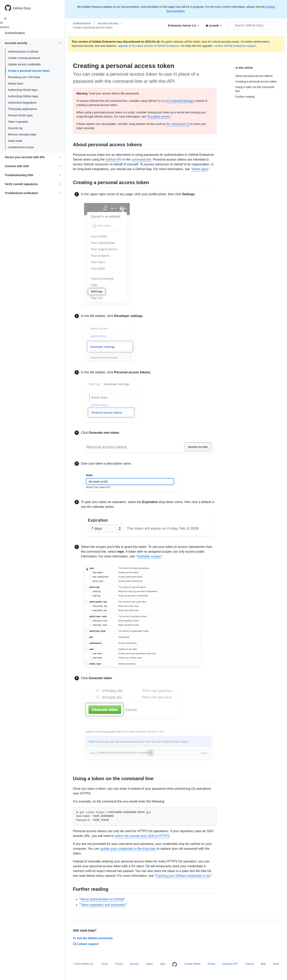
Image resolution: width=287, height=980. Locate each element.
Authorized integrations (22, 103)
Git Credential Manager (180, 101)
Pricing (212, 964)
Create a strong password (24, 58)
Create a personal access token (29, 71)
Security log (15, 128)
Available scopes (149, 556)
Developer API (230, 964)
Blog (263, 964)
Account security (110, 23)
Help (163, 964)
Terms (105, 964)
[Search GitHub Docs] (254, 26)
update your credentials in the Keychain (128, 849)
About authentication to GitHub (102, 899)
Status (149, 964)
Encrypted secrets (159, 117)
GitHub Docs (22, 8)
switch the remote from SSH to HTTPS (142, 836)
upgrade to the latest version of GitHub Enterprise (148, 46)
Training (249, 964)
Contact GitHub (192, 964)
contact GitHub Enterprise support (235, 46)
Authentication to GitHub (23, 52)
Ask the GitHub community (93, 938)
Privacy (119, 964)
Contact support (86, 944)
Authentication (15, 33)
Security (134, 964)
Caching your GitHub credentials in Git (183, 876)
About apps (200, 169)
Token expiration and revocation (103, 905)
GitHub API (114, 159)
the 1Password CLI (178, 124)
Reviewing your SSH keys (24, 77)
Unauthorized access (21, 147)
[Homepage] (175, 965)
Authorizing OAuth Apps (23, 90)
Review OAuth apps (20, 115)
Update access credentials (24, 64)
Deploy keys (16, 83)
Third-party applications (23, 109)
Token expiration (18, 122)
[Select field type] (184, 26)
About (276, 964)
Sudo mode (15, 141)
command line (141, 159)
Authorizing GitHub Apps (23, 96)
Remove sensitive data (22, 134)
